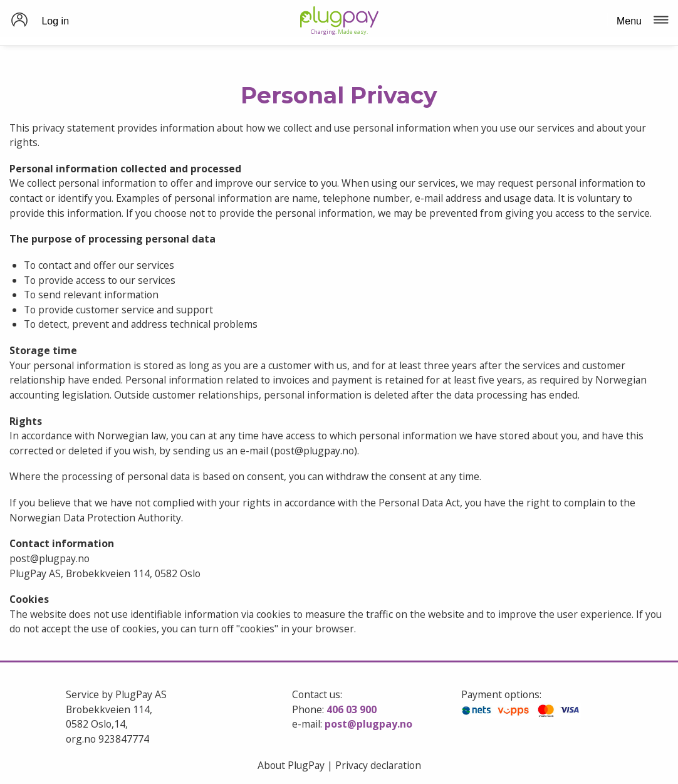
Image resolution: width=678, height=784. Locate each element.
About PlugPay (291, 765)
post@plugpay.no (368, 724)
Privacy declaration (378, 765)
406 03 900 (352, 709)
